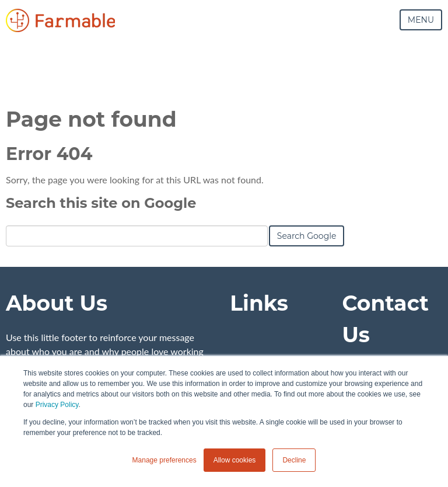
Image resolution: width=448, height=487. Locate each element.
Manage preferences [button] (164, 460)
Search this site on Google (101, 203)
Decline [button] (294, 460)
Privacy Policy (57, 405)
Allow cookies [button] (235, 460)
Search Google (307, 236)
